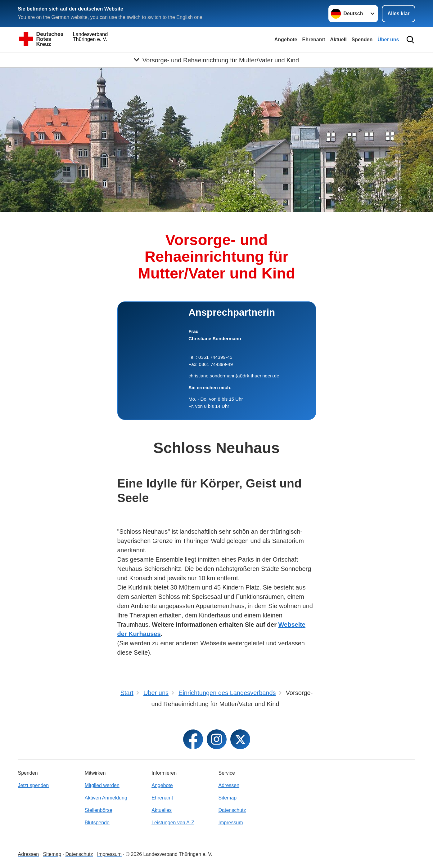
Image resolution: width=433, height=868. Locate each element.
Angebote (286, 40)
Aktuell (338, 40)
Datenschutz (232, 810)
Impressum (230, 823)
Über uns (388, 40)
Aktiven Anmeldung (106, 798)
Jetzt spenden (34, 785)
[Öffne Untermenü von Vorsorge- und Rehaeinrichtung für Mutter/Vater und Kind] (216, 60)
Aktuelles (162, 810)
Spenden (362, 40)
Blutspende (97, 823)
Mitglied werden (102, 785)
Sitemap (227, 798)
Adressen (229, 785)
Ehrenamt (313, 40)
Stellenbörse (99, 810)
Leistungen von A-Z (173, 823)
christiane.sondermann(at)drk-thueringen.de (234, 376)
